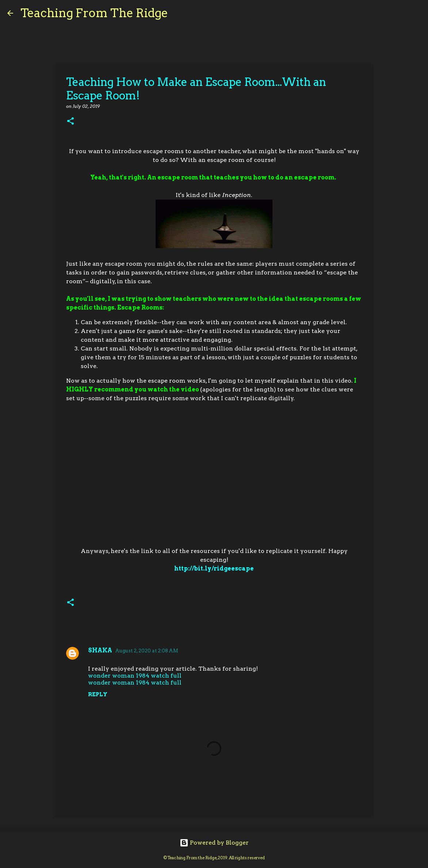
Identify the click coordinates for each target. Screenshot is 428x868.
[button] (70, 122)
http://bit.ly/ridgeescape (214, 568)
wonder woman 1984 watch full (135, 676)
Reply (98, 694)
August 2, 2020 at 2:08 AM (147, 651)
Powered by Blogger (214, 843)
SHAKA (100, 650)
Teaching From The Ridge (94, 13)
